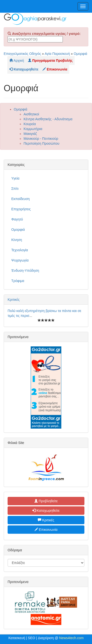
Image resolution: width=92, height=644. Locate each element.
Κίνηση (17, 240)
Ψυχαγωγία (20, 260)
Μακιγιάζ (30, 134)
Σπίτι (15, 189)
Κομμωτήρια (33, 129)
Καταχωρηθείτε (46, 511)
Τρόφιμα (18, 281)
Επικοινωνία (46, 530)
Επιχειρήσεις (21, 209)
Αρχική (17, 60)
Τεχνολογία (20, 250)
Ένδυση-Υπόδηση (25, 271)
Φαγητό (17, 219)
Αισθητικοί (31, 114)
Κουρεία (30, 124)
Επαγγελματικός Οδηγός (22, 54)
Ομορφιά (80, 54)
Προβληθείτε (46, 501)
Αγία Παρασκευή (57, 54)
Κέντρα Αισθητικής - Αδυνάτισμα (48, 119)
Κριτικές (14, 300)
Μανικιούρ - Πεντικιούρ (41, 139)
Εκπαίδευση (20, 199)
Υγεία (15, 178)
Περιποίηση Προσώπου (41, 143)
